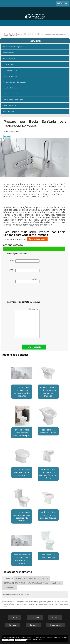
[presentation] (23, 293)
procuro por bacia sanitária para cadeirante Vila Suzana (22, 559)
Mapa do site (56, 625)
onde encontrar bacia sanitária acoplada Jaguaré (48, 515)
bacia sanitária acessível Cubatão (48, 431)
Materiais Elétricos (10, 88)
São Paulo (56, 583)
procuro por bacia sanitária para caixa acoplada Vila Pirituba (22, 516)
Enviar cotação (34, 347)
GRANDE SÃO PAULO (38, 578)
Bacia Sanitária (9, 53)
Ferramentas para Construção (14, 82)
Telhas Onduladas (10, 106)
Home (15, 617)
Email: (24, 270)
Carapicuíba (21, 578)
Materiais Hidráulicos (11, 94)
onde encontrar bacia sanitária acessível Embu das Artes (48, 474)
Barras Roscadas (9, 58)
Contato (33, 625)
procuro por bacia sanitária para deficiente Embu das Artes (22, 392)
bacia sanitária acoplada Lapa (48, 556)
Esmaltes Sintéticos (10, 76)
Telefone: (27, 281)
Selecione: (9, 578)
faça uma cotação (37, 239)
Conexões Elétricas (10, 70)
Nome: (24, 261)
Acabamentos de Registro (13, 47)
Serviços (35, 41)
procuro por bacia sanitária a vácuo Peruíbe (22, 472)
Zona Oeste (9, 588)
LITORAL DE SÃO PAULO (15, 583)
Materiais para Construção (13, 100)
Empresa (35, 617)
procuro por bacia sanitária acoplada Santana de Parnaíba (48, 392)
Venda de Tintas (9, 111)
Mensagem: (27, 323)
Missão (55, 617)
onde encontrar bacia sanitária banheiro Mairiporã (22, 433)
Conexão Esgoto (9, 64)
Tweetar (7, 136)
